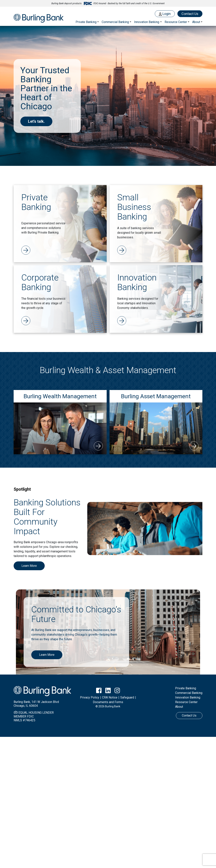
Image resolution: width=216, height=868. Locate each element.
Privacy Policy (90, 697)
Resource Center (186, 702)
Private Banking (86, 22)
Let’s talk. (36, 121)
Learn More (29, 566)
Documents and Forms (108, 702)
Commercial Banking (115, 22)
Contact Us (190, 14)
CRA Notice (110, 697)
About (179, 707)
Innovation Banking (147, 22)
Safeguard (127, 697)
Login (165, 14)
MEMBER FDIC (24, 716)
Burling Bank (39, 19)
